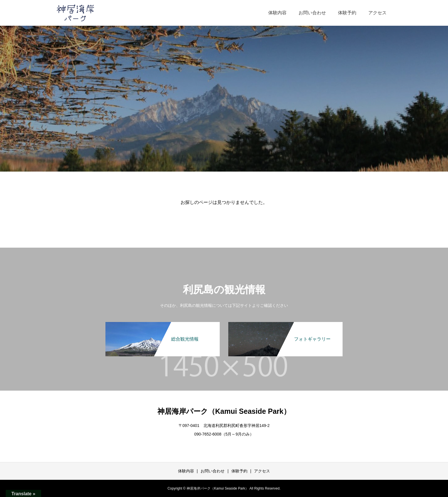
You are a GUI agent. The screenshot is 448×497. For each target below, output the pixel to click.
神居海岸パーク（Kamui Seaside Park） (224, 411)
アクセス (377, 13)
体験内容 (277, 13)
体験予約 (347, 13)
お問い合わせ (312, 13)
